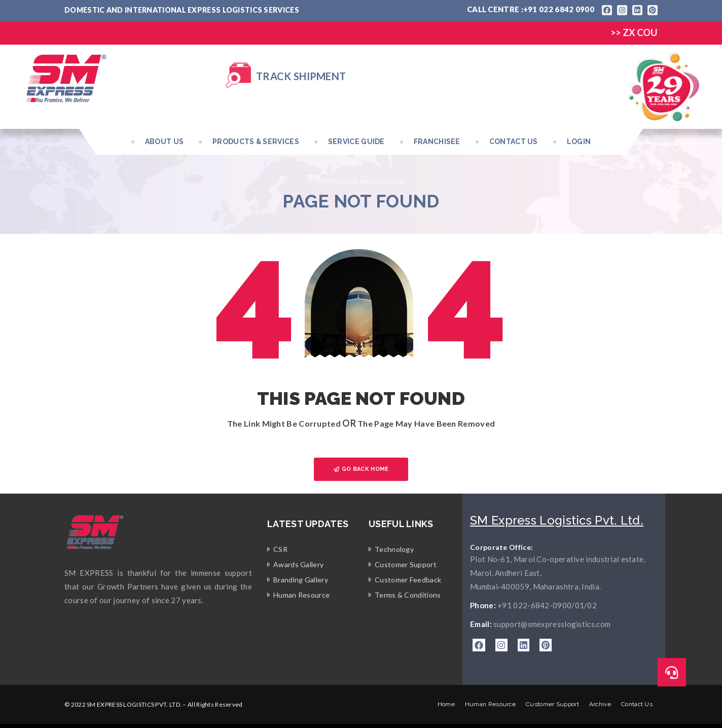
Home (446, 704)
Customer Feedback (408, 580)
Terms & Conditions (408, 595)
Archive (600, 704)
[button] (672, 672)
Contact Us (514, 142)
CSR (280, 549)
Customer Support (406, 564)
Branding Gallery (301, 580)
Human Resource (301, 595)
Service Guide (356, 142)
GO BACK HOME (361, 469)
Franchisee (437, 142)
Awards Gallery (298, 564)
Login (579, 142)
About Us (164, 142)
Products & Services (256, 142)
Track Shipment (301, 76)
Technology (394, 549)
